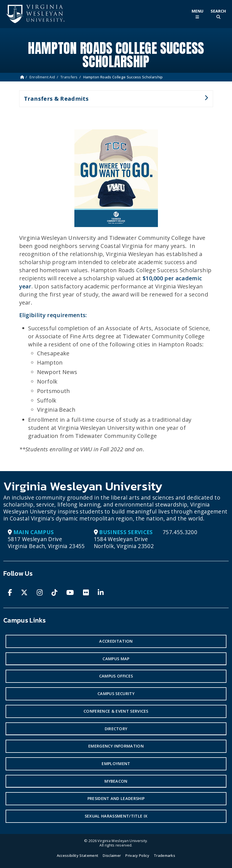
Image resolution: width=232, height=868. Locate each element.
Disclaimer (112, 855)
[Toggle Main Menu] (197, 14)
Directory (116, 729)
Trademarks (164, 855)
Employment (116, 764)
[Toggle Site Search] (218, 14)
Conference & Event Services (116, 711)
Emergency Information (116, 746)
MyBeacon (116, 781)
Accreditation (116, 641)
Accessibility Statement (78, 855)
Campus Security (116, 694)
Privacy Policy (137, 855)
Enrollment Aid (42, 77)
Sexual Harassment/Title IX (116, 816)
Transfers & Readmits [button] (114, 101)
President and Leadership (116, 798)
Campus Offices (116, 676)
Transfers (69, 77)
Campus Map (116, 659)
